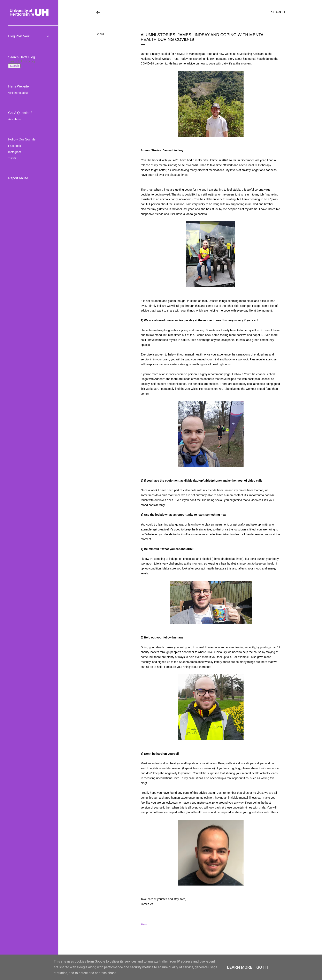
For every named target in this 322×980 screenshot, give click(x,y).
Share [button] (100, 34)
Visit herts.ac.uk (18, 93)
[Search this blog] (24, 61)
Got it (263, 967)
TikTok (12, 158)
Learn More (240, 967)
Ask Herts (14, 119)
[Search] (278, 12)
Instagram (15, 152)
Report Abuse (18, 178)
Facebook (14, 146)
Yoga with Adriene (153, 379)
